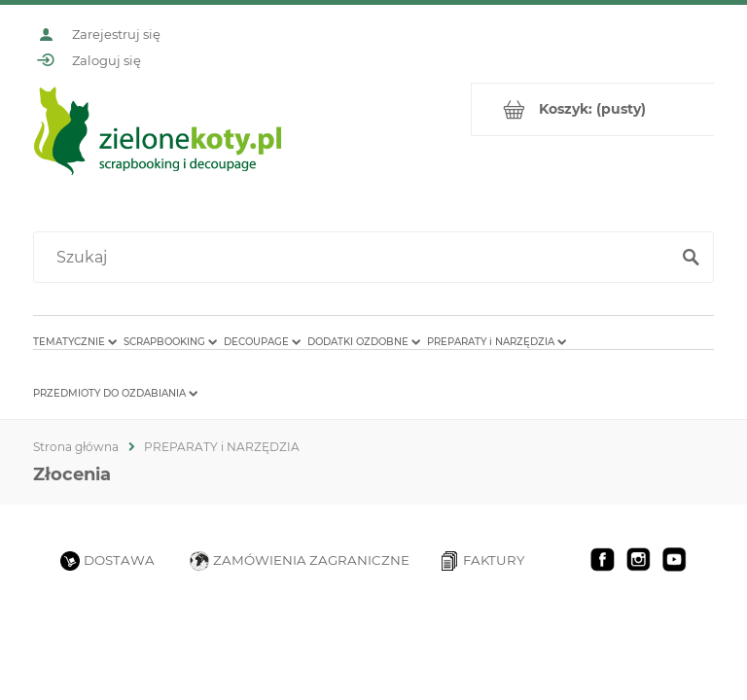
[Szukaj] (691, 258)
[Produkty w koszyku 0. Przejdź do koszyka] (593, 109)
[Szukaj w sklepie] (356, 258)
